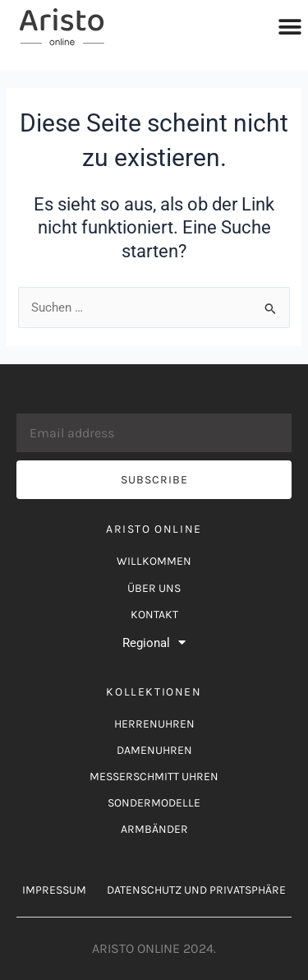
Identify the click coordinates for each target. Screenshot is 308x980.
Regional (154, 643)
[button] (290, 27)
